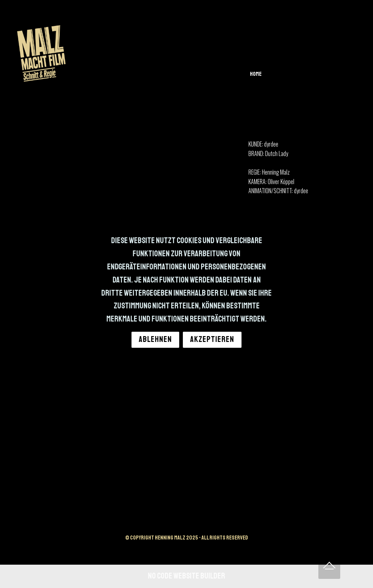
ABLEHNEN (155, 339)
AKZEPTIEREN (212, 339)
